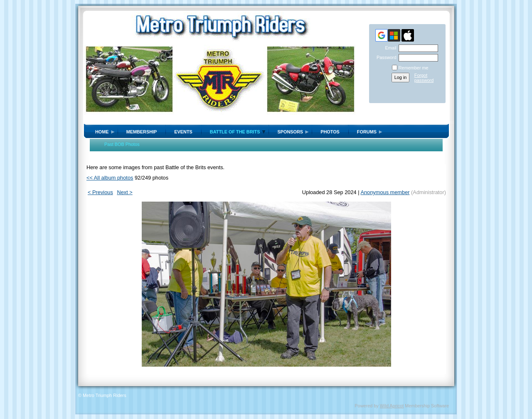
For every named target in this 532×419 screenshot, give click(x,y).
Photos (330, 132)
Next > (124, 192)
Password (385, 57)
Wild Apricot (392, 406)
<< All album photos (110, 178)
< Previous (100, 192)
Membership (142, 132)
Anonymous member (385, 192)
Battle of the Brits (235, 132)
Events (183, 132)
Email (389, 48)
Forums (367, 132)
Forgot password (424, 78)
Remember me (414, 68)
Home (102, 132)
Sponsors (290, 132)
